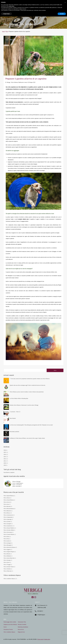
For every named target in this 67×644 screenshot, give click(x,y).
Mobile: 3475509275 (17, 485)
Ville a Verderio (7, 569)
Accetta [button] (62, 14)
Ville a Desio (6, 537)
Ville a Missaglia (7, 545)
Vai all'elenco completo (9, 472)
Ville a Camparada (8, 517)
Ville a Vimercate (8, 571)
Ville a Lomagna (7, 543)
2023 (5, 457)
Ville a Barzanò (7, 506)
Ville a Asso (6, 504)
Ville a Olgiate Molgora (9, 552)
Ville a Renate (7, 554)
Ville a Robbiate (7, 556)
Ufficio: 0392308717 (17, 486)
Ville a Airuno (7, 498)
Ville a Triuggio (7, 565)
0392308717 (40, 611)
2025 (5, 452)
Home (3, 31)
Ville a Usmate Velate (9, 567)
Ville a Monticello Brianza (10, 547)
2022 (5, 459)
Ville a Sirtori (7, 562)
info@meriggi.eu (41, 615)
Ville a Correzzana (8, 532)
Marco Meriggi (16, 481)
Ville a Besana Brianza (9, 509)
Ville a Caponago (8, 519)
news (26, 82)
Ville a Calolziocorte (8, 515)
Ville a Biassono (7, 511)
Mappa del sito (21, 632)
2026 (5, 450)
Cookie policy (47, 639)
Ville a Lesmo (7, 541)
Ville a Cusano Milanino (9, 534)
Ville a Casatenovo (8, 526)
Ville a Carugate (7, 524)
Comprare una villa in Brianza (10, 624)
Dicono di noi (21, 629)
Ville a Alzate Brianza (9, 500)
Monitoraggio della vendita (10, 622)
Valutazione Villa (22, 622)
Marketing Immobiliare (23, 627)
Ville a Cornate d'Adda (9, 530)
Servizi (5, 627)
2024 (5, 454)
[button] (65, 2)
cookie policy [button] (11, 6)
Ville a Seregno (7, 560)
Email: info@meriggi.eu (18, 483)
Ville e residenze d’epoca (9, 632)
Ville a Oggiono (7, 549)
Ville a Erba (6, 539)
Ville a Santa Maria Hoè (9, 558)
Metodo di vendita (22, 624)
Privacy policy (40, 639)
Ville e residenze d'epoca (9, 579)
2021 (5, 461)
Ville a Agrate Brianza (9, 496)
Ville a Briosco (7, 513)
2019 (5, 465)
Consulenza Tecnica (8, 629)
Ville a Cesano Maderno (9, 528)
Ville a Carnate (7, 521)
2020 (5, 463)
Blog (7, 31)
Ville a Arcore (7, 502)
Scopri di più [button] (6, 14)
